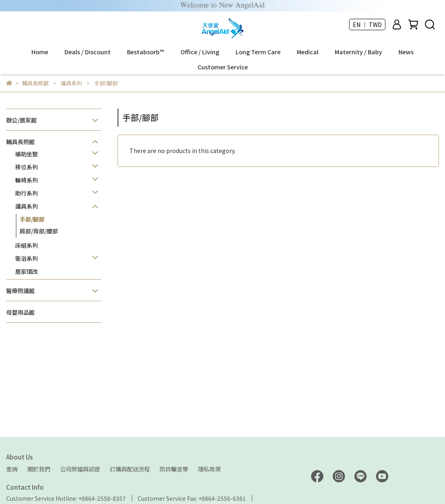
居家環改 (27, 271)
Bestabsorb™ (146, 52)
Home (40, 52)
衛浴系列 (27, 258)
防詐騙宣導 (174, 469)
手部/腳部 (32, 219)
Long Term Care (258, 52)
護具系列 (27, 206)
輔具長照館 (20, 142)
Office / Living (200, 52)
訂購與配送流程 (130, 469)
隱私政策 (209, 469)
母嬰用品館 (20, 312)
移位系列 (27, 167)
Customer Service (223, 67)
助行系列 (27, 193)
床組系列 (27, 245)
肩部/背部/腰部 (39, 231)
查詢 (12, 469)
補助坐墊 (27, 154)
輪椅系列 (27, 180)
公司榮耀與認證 (80, 469)
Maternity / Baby (358, 52)
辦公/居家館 (21, 120)
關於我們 (39, 469)
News (406, 52)
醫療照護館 (20, 291)
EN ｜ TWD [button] (367, 24)
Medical (308, 52)
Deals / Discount (88, 52)
